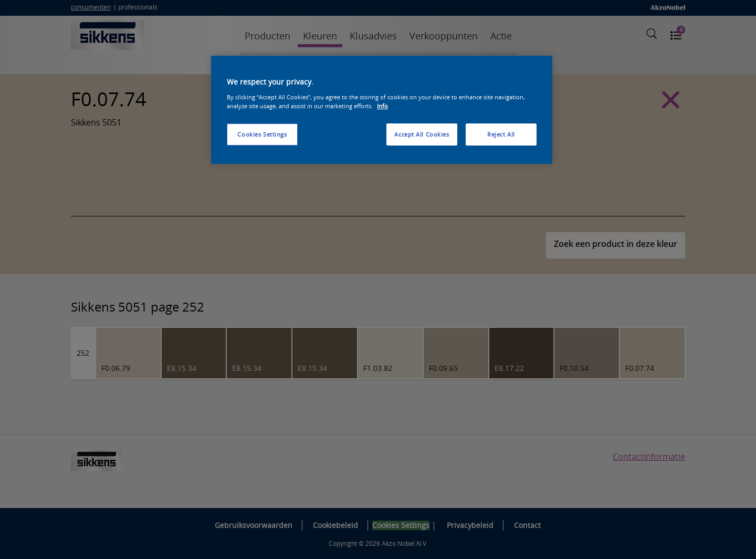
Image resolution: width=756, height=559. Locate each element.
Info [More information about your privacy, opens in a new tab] (382, 106)
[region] (382, 110)
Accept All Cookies (422, 134)
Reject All (501, 134)
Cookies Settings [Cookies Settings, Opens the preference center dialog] (262, 134)
